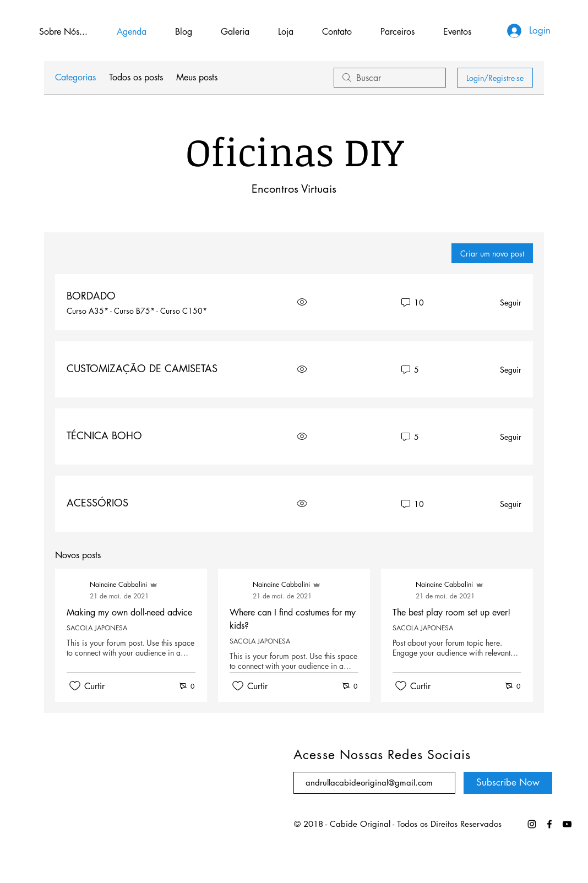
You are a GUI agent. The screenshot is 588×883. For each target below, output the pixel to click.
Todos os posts (136, 77)
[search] (390, 78)
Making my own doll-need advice (129, 612)
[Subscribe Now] (508, 783)
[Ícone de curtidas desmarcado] (75, 686)
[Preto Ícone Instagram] (532, 824)
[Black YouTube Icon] (567, 824)
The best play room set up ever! (451, 612)
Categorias (75, 77)
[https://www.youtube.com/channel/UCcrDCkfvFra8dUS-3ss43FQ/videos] (549, 824)
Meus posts (197, 77)
